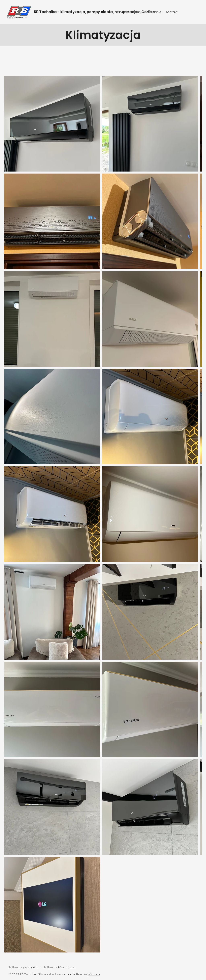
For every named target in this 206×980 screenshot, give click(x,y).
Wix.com (94, 974)
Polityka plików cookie (59, 967)
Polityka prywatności (24, 967)
